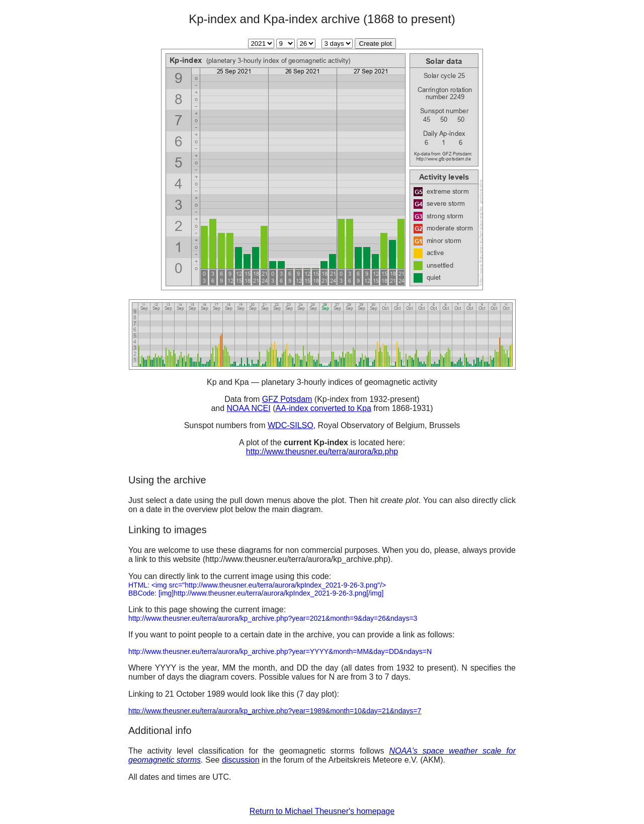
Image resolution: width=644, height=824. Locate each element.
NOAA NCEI (249, 408)
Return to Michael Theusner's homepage (322, 811)
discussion (241, 760)
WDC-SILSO (291, 425)
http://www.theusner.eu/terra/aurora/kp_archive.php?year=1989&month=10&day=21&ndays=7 (275, 711)
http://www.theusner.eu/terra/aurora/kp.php (322, 451)
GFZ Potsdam (287, 399)
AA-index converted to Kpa (323, 408)
